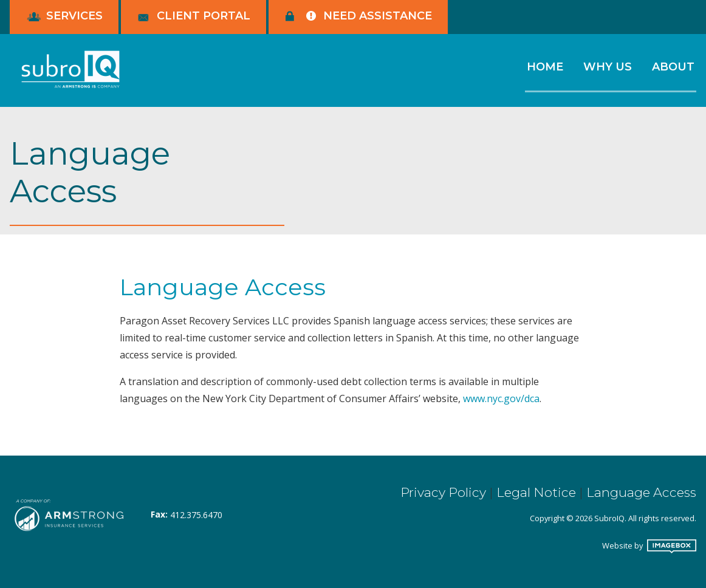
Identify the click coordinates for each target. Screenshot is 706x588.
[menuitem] (545, 73)
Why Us (608, 67)
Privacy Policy (443, 492)
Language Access (641, 492)
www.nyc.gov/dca (501, 398)
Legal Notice (536, 492)
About (673, 67)
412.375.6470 (196, 515)
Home (545, 67)
